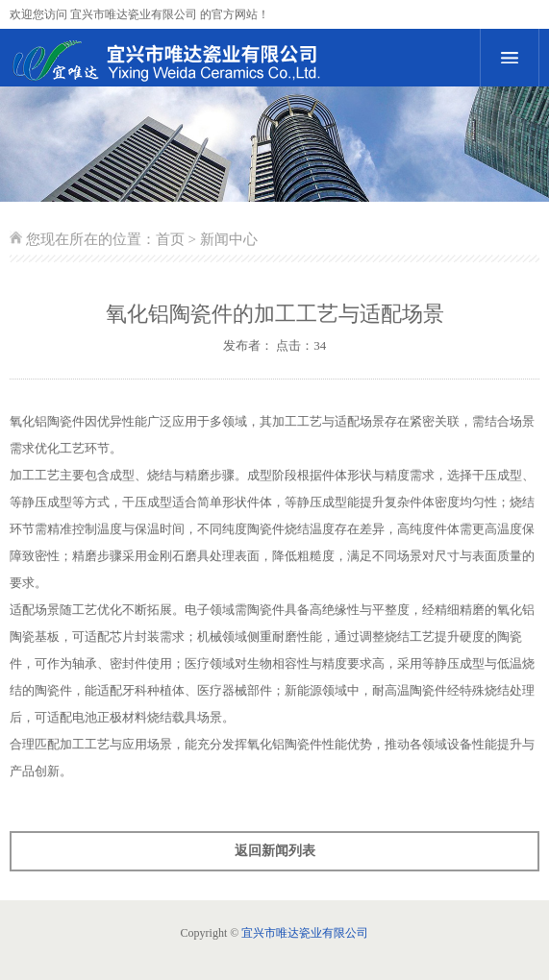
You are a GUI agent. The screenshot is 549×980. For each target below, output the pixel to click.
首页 (170, 239)
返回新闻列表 (275, 851)
